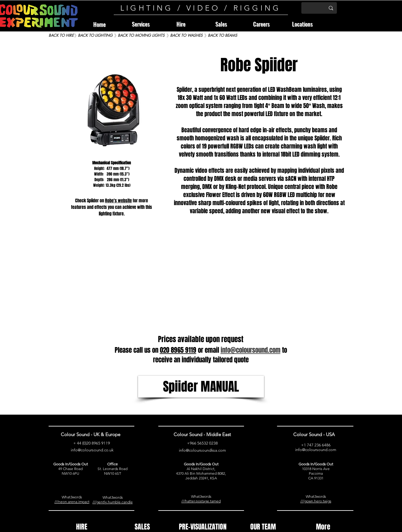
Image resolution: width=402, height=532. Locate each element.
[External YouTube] (201, 280)
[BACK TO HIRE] (61, 36)
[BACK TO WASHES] (186, 36)
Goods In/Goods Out (71, 464)
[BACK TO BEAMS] (223, 36)
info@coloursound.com (316, 450)
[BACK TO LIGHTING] (95, 36)
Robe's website (118, 201)
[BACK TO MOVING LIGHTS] (141, 36)
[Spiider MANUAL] (201, 387)
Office (112, 464)
